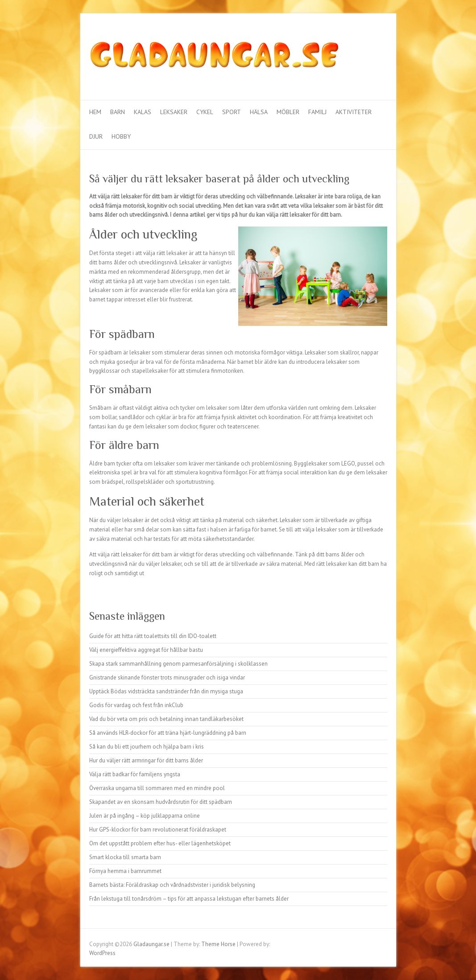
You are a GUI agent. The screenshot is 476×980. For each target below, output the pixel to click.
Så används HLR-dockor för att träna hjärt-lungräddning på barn (168, 733)
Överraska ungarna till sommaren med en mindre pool (157, 788)
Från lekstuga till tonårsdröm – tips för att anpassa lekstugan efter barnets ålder (189, 899)
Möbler (288, 112)
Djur (96, 136)
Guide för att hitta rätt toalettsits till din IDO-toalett (153, 636)
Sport (232, 112)
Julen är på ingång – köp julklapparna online (145, 816)
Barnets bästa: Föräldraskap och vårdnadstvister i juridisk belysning (172, 885)
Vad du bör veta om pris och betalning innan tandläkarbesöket (166, 719)
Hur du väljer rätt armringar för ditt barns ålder (146, 760)
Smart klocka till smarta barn (125, 857)
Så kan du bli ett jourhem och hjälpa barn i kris (147, 747)
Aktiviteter (354, 112)
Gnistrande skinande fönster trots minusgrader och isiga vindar (167, 677)
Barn (118, 112)
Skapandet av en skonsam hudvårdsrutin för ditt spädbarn (161, 802)
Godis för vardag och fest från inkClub (136, 705)
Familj (317, 112)
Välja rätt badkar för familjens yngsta (135, 774)
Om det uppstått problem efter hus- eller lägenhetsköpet (160, 843)
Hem (95, 112)
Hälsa (259, 112)
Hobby (121, 136)
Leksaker (174, 112)
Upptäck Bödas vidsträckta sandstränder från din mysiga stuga (166, 691)
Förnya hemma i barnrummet (125, 871)
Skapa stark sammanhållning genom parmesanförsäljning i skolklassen (178, 664)
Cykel (205, 112)
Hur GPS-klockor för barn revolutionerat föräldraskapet (158, 830)
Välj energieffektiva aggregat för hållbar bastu (146, 650)
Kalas (143, 112)
